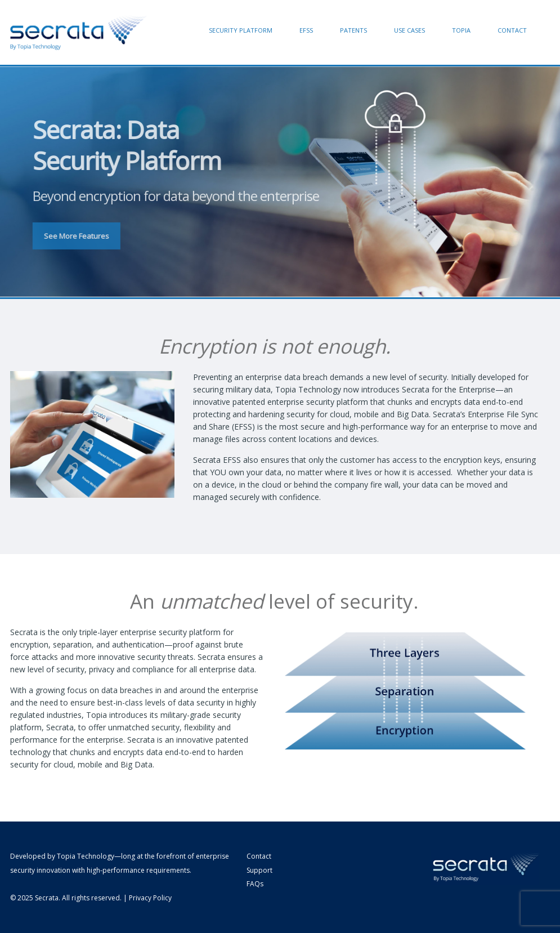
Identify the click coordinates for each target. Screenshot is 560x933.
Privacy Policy (150, 898)
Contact (512, 30)
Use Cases (409, 30)
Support (259, 870)
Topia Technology (86, 856)
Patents (353, 30)
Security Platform (241, 30)
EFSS (306, 30)
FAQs (255, 884)
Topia (461, 30)
